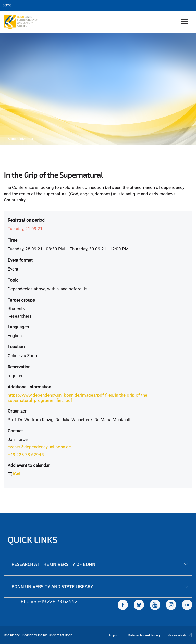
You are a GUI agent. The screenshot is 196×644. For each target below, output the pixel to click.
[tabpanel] (98, 89)
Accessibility (180, 635)
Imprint (114, 635)
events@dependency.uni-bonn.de (39, 447)
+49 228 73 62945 (26, 455)
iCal (17, 474)
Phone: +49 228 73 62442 (49, 601)
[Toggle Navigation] (185, 22)
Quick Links (33, 539)
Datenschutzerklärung (144, 635)
